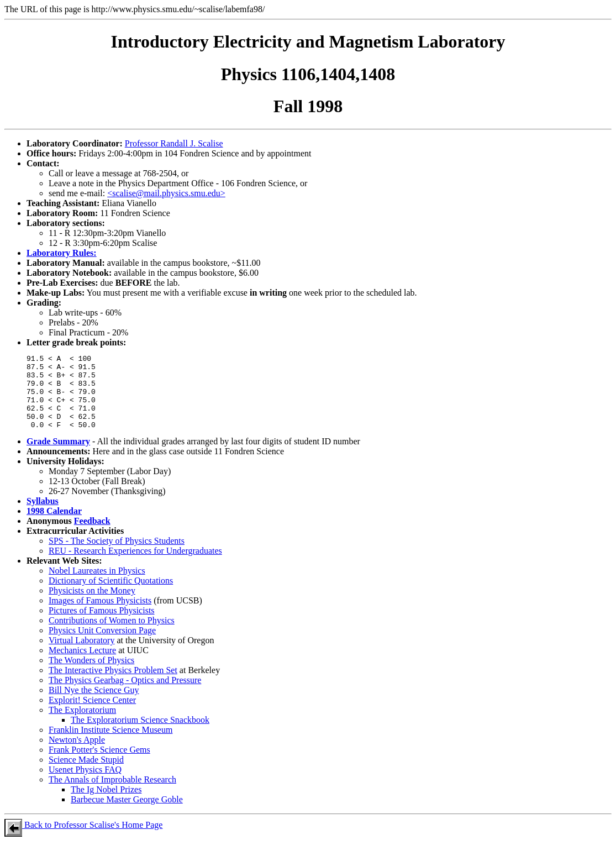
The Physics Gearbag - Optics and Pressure (125, 695)
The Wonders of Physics (91, 675)
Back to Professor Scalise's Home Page (83, 840)
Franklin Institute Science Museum (110, 745)
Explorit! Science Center (92, 715)
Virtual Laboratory (81, 655)
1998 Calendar (54, 526)
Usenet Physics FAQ (85, 784)
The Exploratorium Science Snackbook (140, 735)
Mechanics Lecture (82, 665)
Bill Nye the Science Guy (94, 705)
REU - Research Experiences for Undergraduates (135, 566)
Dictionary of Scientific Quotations (111, 595)
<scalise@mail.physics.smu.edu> (166, 193)
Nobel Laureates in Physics (97, 585)
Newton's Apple (77, 755)
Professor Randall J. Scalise (174, 143)
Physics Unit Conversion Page (102, 645)
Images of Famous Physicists (100, 615)
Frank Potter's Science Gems (99, 765)
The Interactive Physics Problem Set (113, 685)
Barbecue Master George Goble (127, 814)
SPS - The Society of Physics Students (117, 556)
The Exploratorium (82, 725)
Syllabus (43, 516)
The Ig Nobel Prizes (106, 804)
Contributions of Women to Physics (112, 635)
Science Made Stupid (86, 774)
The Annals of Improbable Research (112, 794)
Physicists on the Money (92, 605)
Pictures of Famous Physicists (102, 625)
